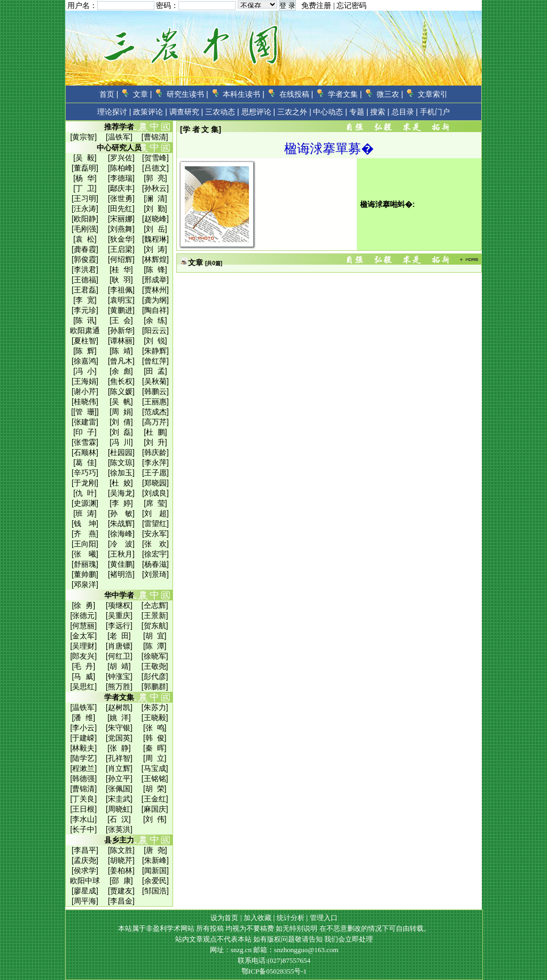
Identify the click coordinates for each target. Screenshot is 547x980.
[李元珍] (85, 310)
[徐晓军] (155, 656)
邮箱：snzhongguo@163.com (296, 950)
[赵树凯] (119, 707)
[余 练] (155, 320)
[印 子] (85, 432)
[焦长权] (121, 381)
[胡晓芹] (121, 860)
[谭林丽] (121, 341)
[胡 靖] (119, 666)
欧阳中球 (85, 881)
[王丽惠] (155, 402)
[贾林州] (155, 290)
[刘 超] (155, 513)
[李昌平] (85, 850)
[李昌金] (121, 901)
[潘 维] (84, 717)
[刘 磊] (121, 432)
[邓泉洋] (85, 584)
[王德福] (85, 280)
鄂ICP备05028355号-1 (274, 971)
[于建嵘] (83, 738)
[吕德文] (155, 168)
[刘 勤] (155, 209)
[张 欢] (155, 544)
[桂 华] (121, 269)
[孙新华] (121, 330)
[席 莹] (155, 503)
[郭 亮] (155, 178)
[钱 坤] (85, 523)
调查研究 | (186, 112)
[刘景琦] (155, 574)
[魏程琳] (155, 239)
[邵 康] (121, 881)
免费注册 (316, 6)
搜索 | (380, 112)
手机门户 (435, 112)
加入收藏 (257, 918)
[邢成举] (155, 280)
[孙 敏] (121, 513)
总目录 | (405, 112)
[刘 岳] (155, 229)
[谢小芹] (85, 391)
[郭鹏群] (155, 686)
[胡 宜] (155, 636)
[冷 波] (121, 544)
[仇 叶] (85, 493)
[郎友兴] (83, 656)
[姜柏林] (121, 870)
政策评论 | (150, 112)
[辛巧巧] (85, 473)
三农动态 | (222, 112)
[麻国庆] (155, 809)
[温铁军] (119, 137)
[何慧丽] (83, 626)
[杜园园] (121, 452)
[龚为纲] (155, 300)
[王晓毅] (155, 717)
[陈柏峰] (121, 168)
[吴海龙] (121, 493)
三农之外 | (294, 112)
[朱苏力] (155, 707)
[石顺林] (85, 452)
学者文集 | (345, 94)
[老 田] (119, 636)
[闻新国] (155, 870)
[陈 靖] (121, 351)
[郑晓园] (155, 483)
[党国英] (119, 738)
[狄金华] (121, 239)
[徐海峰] (121, 534)
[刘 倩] (121, 422)
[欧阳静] (85, 219)
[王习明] (85, 198)
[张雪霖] (85, 442)
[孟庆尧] (85, 860)
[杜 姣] (121, 483)
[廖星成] (85, 891)
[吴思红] (83, 686)
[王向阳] (85, 544)
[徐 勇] (84, 605)
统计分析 (291, 918)
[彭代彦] (155, 676)
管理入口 (324, 918)
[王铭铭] (155, 778)
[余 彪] (121, 371)
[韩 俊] (155, 738)
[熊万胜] (119, 686)
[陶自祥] (155, 310)
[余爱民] (155, 881)
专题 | (359, 112)
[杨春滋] (155, 564)
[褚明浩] (121, 574)
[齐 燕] (85, 534)
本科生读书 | (244, 94)
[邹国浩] (155, 891)
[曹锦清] (155, 137)
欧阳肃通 (85, 330)
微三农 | (390, 94)
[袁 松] (85, 239)
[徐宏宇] (155, 554)
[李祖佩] (121, 290)
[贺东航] (155, 626)
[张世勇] (121, 198)
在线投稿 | (296, 94)
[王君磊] (85, 290)
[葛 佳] (85, 462)
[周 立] (155, 758)
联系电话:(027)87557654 (274, 960)
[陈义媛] (121, 391)
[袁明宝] (121, 300)
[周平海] (85, 901)
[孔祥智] (119, 758)
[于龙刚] (85, 483)
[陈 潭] (155, 646)
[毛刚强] (85, 229)
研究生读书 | (187, 94)
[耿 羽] (121, 280)
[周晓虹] (119, 809)
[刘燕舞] (121, 229)
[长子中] (83, 829)
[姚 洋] (119, 717)
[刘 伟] (155, 819)
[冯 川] (121, 442)
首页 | (109, 94)
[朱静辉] (155, 351)
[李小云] (83, 728)
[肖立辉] (119, 768)
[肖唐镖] (119, 646)
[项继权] (119, 605)
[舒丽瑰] (85, 564)
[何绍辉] (121, 259)
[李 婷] (121, 503)
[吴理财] (83, 646)
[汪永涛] (85, 209)
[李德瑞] (121, 178)
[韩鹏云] (155, 391)
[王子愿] (155, 473)
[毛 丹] (84, 666)
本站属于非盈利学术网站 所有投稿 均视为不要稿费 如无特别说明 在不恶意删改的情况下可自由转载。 (274, 928)
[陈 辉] (85, 351)
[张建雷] (85, 422)
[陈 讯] (85, 320)
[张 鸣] (155, 728)
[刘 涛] (155, 249)
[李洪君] (85, 269)
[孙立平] (119, 778)
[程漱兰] (83, 768)
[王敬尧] (155, 666)
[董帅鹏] (85, 574)
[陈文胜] (121, 850)
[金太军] (83, 636)
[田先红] (121, 209)
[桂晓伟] (85, 402)
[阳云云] (155, 330)
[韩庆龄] (155, 452)
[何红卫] (119, 656)
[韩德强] (83, 778)
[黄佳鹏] (121, 564)
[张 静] (119, 748)
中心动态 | (330, 112)
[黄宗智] (83, 137)
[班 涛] (85, 513)
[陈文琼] (121, 462)
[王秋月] (121, 554)
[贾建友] (121, 891)
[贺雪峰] (155, 158)
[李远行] (119, 626)
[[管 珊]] (85, 412)
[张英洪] (119, 829)
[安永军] (155, 534)
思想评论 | (259, 112)
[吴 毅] (85, 158)
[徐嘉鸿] (85, 361)
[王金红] (155, 799)
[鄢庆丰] (121, 188)
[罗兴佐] (121, 158)
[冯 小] (85, 371)
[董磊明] (85, 168)
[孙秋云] (155, 188)
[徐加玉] (121, 473)
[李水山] (83, 819)
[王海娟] (85, 381)
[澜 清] (155, 198)
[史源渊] (85, 503)
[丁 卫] (85, 188)
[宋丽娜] (121, 219)
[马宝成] (155, 768)
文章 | (143, 94)
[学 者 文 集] (201, 129)
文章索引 (433, 94)
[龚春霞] (85, 249)
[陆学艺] (83, 758)
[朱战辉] (121, 523)
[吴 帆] (121, 402)
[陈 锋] (155, 269)
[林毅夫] (83, 748)
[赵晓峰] (155, 219)
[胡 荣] (155, 789)
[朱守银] (119, 728)
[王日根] (83, 809)
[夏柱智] (85, 341)
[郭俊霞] (85, 259)
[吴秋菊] (155, 381)
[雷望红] (155, 523)
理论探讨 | (114, 112)
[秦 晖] (155, 748)
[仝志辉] (155, 605)
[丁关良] (83, 799)
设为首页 (224, 918)
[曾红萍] (155, 361)
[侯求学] (85, 870)
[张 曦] (85, 554)
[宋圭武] (119, 799)
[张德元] (83, 615)
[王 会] (121, 320)
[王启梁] (121, 249)
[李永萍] (155, 462)
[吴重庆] (119, 615)
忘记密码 (351, 6)
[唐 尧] (155, 850)
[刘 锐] (155, 341)
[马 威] (84, 676)
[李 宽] (85, 300)
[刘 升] (155, 442)
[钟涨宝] (119, 676)
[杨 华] (85, 178)
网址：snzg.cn (232, 950)
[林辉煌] (155, 259)
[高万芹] (155, 422)
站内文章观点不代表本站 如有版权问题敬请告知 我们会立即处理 (274, 939)
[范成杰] (155, 412)
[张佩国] (119, 789)
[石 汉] (119, 819)
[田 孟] (155, 371)
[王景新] (155, 615)
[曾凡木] (121, 361)
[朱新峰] (155, 860)
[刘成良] (155, 493)
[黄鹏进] (121, 310)
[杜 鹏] (155, 432)
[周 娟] (121, 412)
